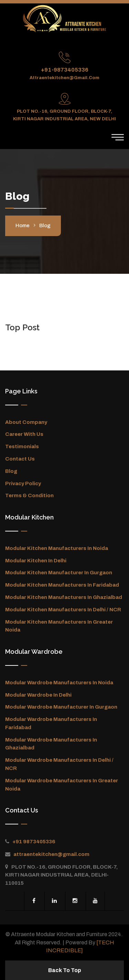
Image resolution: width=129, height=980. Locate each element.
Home (23, 225)
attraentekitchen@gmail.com (64, 78)
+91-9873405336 (65, 70)
